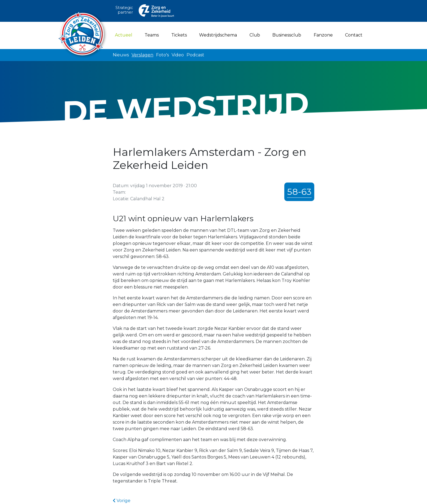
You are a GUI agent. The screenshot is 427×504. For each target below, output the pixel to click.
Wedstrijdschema (218, 35)
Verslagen (142, 55)
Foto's (162, 55)
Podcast (195, 55)
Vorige (122, 501)
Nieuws (121, 55)
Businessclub (287, 35)
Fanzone (323, 35)
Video (178, 55)
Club (255, 35)
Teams (152, 35)
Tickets (179, 35)
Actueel (125, 35)
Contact (354, 35)
